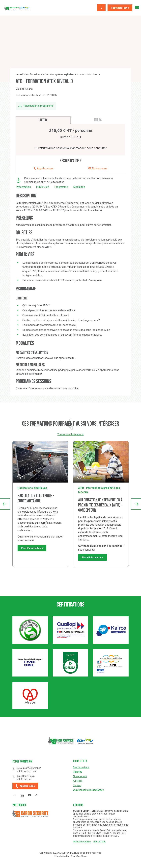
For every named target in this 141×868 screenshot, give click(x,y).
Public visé (43, 187)
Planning (78, 772)
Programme (61, 187)
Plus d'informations (32, 548)
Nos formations (33, 74)
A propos (78, 781)
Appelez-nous (43, 168)
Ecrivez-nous (98, 168)
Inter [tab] (43, 120)
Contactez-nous (120, 8)
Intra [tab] (98, 120)
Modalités (79, 187)
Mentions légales (82, 842)
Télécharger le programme (38, 106)
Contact (77, 786)
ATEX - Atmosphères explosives (59, 74)
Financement (80, 776)
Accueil (19, 74)
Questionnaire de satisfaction (88, 790)
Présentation (23, 187)
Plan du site (99, 842)
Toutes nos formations (71, 434)
